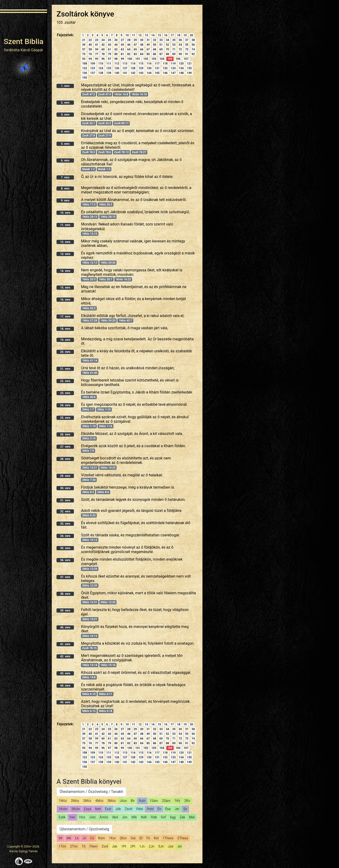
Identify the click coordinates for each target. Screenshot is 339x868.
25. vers (65, 418)
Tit (84, 846)
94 (90, 59)
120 (181, 64)
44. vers (65, 686)
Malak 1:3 (104, 169)
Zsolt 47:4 (105, 94)
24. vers (65, 405)
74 (193, 49)
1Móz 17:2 (89, 205)
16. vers (65, 300)
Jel (180, 846)
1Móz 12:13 (90, 263)
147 (173, 73)
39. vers (65, 611)
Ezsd (88, 809)
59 (97, 49)
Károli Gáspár (32, 50)
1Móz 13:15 (90, 234)
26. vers (65, 434)
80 (116, 54)
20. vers (65, 352)
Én (159, 809)
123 (93, 68)
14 (153, 35)
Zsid (105, 846)
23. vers (65, 393)
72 (180, 49)
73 (187, 49)
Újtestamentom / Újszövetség (84, 829)
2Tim (74, 846)
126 (117, 68)
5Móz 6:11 (106, 694)
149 (189, 73)
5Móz (112, 801)
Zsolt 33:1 (89, 123)
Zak (182, 817)
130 (149, 68)
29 (135, 40)
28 (129, 40)
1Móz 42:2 (89, 308)
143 (141, 73)
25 (109, 40)
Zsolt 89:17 (121, 123)
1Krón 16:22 (123, 279)
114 (133, 64)
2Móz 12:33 (108, 602)
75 (84, 54)
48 (142, 45)
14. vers (65, 271)
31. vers (65, 500)
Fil (148, 838)
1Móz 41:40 (90, 373)
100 (130, 59)
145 (157, 73)
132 (165, 68)
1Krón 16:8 (121, 94)
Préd (150, 809)
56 (193, 45)
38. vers (65, 594)
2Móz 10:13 (90, 540)
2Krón (76, 809)
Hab (154, 817)
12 (140, 35)
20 (191, 35)
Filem (93, 846)
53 (174, 45)
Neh (98, 809)
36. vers (65, 560)
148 (181, 73)
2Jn (151, 846)
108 (85, 64)
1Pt (124, 846)
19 (185, 35)
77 (97, 54)
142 (133, 73)
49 (148, 45)
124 (101, 68)
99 (122, 59)
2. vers (65, 103)
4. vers (65, 132)
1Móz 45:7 (125, 321)
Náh (144, 817)
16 (166, 35)
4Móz (99, 801)
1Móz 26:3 (106, 205)
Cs (92, 838)
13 (146, 35)
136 (85, 73)
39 (84, 45)
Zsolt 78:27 (139, 152)
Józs (123, 801)
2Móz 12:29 (90, 569)
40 (90, 45)
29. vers (65, 476)
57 (84, 49)
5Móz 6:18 (106, 711)
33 (161, 40)
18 (179, 35)
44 (116, 45)
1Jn (142, 846)
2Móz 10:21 (90, 468)
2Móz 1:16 (106, 426)
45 (122, 45)
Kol (156, 838)
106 (178, 59)
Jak (114, 846)
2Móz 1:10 (104, 410)
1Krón (63, 809)
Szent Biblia (24, 41)
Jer (177, 809)
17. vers (65, 317)
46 (129, 45)
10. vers (65, 213)
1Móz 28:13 (90, 217)
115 (141, 64)
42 (103, 45)
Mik (134, 817)
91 (187, 54)
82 (129, 54)
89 (174, 54)
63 (122, 49)
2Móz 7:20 (89, 480)
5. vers (65, 144)
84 (142, 54)
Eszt (108, 809)
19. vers (65, 340)
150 (85, 78)
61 (109, 49)
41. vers (65, 644)
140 (117, 73)
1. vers (65, 86)
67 (148, 49)
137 (93, 73)
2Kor (123, 838)
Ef (141, 838)
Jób (118, 809)
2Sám (166, 801)
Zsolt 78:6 (105, 152)
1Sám (154, 801)
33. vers (65, 524)
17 (172, 35)
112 (117, 64)
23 (97, 40)
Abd (115, 817)
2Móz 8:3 (88, 492)
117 (157, 64)
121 (189, 64)
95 (97, 59)
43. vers (65, 673)
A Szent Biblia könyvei (89, 782)
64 (129, 49)
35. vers (65, 548)
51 (161, 45)
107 (186, 59)
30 (142, 40)
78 (103, 54)
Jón (125, 817)
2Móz (75, 801)
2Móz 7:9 (88, 451)
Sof (163, 817)
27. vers (65, 447)
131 (157, 68)
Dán (72, 817)
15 (159, 35)
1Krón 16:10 (139, 94)
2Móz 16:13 (90, 636)
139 (109, 73)
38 (193, 40)
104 (162, 59)
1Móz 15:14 (90, 665)
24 (103, 40)
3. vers (65, 115)
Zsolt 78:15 (89, 648)
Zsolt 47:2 (89, 94)
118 (165, 64)
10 (127, 35)
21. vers (65, 369)
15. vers (65, 288)
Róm (102, 838)
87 (161, 54)
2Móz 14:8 (89, 677)
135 (189, 68)
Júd (171, 846)
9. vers (65, 201)
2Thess (183, 838)
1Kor (112, 838)
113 (125, 64)
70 (167, 49)
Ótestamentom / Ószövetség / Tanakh (91, 792)
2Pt (133, 846)
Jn (84, 838)
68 (155, 49)
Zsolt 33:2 (105, 123)
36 (180, 40)
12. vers (65, 242)
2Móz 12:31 (90, 602)
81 (122, 54)
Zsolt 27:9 (105, 136)
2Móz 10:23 (108, 468)
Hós (82, 817)
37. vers (65, 577)
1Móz (63, 801)
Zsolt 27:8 (89, 136)
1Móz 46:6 (89, 397)
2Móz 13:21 (90, 619)
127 (125, 68)
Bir (133, 801)
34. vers (65, 536)
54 (180, 45)
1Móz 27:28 (90, 321)
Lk (77, 838)
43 (109, 45)
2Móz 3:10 (89, 438)
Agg (173, 817)
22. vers (65, 381)
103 (154, 59)
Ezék (62, 817)
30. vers (65, 488)
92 (193, 54)
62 (116, 49)
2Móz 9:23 (89, 515)
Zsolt (129, 809)
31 (148, 40)
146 (165, 73)
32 (155, 40)
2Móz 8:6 (103, 492)
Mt (61, 838)
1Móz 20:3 (89, 279)
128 (133, 68)
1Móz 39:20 (108, 321)
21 (84, 40)
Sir (185, 809)
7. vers (65, 177)
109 (93, 64)
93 (84, 59)
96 (103, 59)
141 (125, 73)
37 (187, 40)
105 (170, 59)
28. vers (65, 459)
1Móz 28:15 (108, 217)
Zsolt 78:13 (121, 152)
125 (109, 68)
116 (149, 64)
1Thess (168, 838)
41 (97, 45)
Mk (69, 838)
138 (101, 73)
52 (167, 45)
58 (90, 49)
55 (187, 45)
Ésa (168, 809)
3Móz (87, 801)
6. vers (65, 161)
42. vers (65, 656)
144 (149, 73)
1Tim (62, 846)
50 (155, 45)
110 (101, 64)
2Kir (187, 801)
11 (133, 35)
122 (85, 68)
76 (90, 54)
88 (167, 54)
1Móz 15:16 (108, 665)
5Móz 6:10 (89, 694)
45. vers (65, 702)
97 (109, 59)
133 (173, 68)
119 (173, 64)
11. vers (65, 225)
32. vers (65, 511)
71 (174, 49)
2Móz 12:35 (90, 586)
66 (142, 49)
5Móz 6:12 (89, 711)
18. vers (65, 329)
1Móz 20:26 (108, 263)
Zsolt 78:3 (89, 152)
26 (116, 40)
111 (109, 64)
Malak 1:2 (88, 169)
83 (135, 54)
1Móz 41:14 (90, 361)
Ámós (104, 817)
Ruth (142, 801)
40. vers (65, 627)
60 (103, 49)
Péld (139, 809)
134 (181, 68)
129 (141, 68)
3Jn (161, 846)
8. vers (65, 189)
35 (174, 40)
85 (148, 54)
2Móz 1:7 (88, 410)
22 (90, 40)
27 (122, 40)
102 (146, 59)
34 (167, 40)
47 (135, 45)
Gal (133, 838)
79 (109, 54)
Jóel (92, 817)
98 (116, 59)
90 (180, 54)
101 (138, 59)
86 (155, 54)
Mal (192, 817)
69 (161, 49)
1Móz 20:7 (106, 279)
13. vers (65, 254)
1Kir (177, 801)
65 (135, 49)
